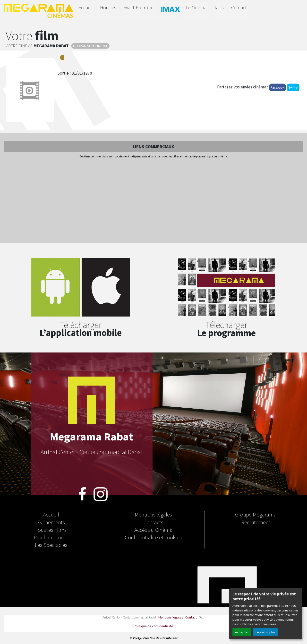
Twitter (293, 87)
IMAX (171, 10)
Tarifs (219, 7)
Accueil (86, 7)
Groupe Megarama (256, 514)
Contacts (153, 522)
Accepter (242, 632)
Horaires (108, 7)
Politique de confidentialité (153, 626)
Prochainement (51, 537)
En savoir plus (265, 632)
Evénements (51, 522)
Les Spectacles (51, 545)
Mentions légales (153, 514)
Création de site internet (160, 638)
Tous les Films (51, 530)
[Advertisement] (153, 201)
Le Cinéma (196, 7)
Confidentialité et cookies (153, 537)
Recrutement (256, 522)
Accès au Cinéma (153, 530)
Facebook (277, 87)
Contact (239, 7)
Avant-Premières (140, 7)
